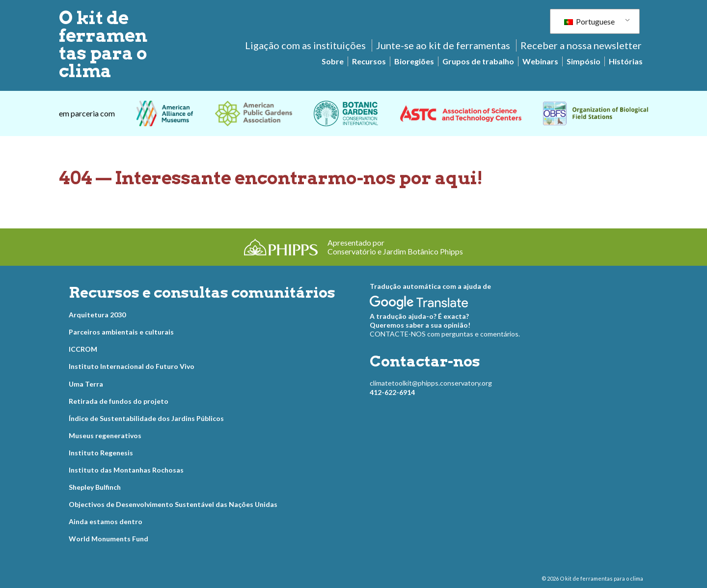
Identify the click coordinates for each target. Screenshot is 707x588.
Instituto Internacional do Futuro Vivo (132, 366)
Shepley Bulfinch (95, 487)
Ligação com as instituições (305, 45)
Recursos (369, 61)
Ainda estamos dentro (106, 521)
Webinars (540, 61)
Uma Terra (86, 384)
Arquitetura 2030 (97, 315)
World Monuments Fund (109, 539)
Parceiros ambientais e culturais (121, 332)
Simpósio (584, 61)
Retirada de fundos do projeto (119, 401)
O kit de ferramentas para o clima (103, 44)
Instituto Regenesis (101, 453)
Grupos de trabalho (478, 61)
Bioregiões (414, 61)
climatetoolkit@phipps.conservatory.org (431, 383)
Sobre (333, 61)
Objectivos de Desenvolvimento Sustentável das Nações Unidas (173, 504)
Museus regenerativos (105, 435)
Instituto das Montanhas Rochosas (126, 470)
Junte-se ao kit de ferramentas (443, 45)
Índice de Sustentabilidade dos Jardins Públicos (146, 418)
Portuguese (589, 21)
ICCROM (83, 349)
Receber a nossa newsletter (581, 45)
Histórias (626, 61)
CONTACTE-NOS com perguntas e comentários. (445, 334)
